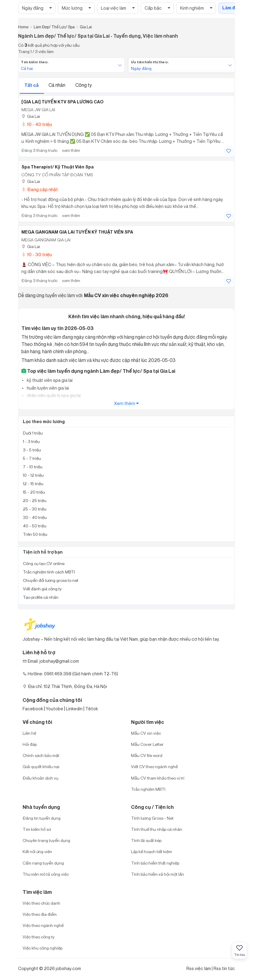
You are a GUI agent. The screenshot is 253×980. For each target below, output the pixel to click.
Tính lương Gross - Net (152, 818)
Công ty (84, 85)
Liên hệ (29, 733)
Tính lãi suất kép (146, 840)
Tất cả (32, 85)
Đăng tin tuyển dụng (42, 818)
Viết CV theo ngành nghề (154, 766)
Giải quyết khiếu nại (41, 766)
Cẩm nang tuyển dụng (43, 863)
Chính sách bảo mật (41, 755)
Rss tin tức (224, 968)
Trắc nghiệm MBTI (148, 789)
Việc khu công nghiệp (42, 948)
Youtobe (55, 709)
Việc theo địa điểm (40, 914)
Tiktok (92, 709)
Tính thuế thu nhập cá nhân (157, 829)
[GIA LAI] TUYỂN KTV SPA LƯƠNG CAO (62, 102)
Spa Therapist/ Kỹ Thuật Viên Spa (58, 167)
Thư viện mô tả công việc (46, 874)
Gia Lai (31, 116)
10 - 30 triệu (37, 254)
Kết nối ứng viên (37, 851)
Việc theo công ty (39, 937)
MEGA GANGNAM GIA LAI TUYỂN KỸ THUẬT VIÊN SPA (77, 232)
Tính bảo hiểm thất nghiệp (155, 863)
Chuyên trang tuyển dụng (46, 840)
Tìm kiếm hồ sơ (37, 829)
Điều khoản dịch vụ (41, 778)
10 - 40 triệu (37, 124)
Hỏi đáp (30, 744)
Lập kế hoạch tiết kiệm (151, 851)
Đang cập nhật (40, 189)
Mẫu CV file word (147, 755)
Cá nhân (57, 85)
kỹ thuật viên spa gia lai (49, 380)
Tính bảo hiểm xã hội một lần (158, 874)
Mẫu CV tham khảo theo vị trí (158, 778)
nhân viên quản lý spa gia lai (53, 396)
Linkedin (74, 709)
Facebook (33, 709)
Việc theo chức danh (41, 903)
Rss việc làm (199, 968)
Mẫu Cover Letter (147, 744)
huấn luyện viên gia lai (47, 388)
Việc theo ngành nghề (43, 925)
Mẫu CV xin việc (146, 733)
